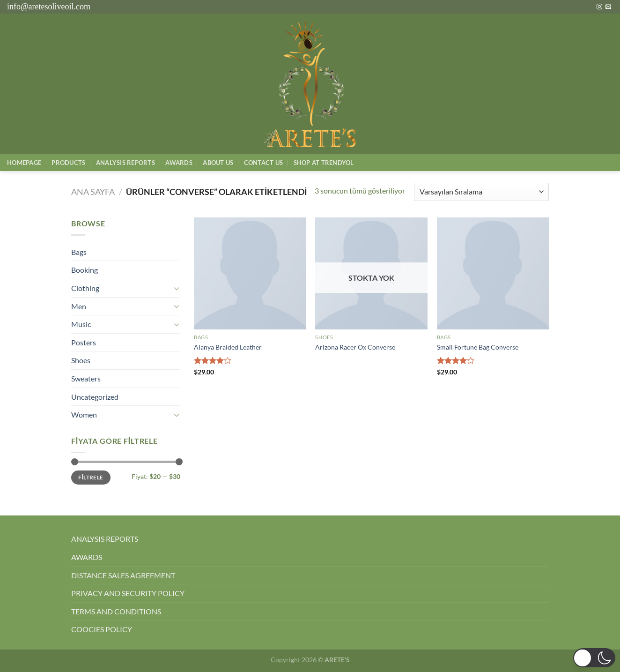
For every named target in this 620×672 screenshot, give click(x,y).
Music (81, 324)
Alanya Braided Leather (228, 347)
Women (84, 414)
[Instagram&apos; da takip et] (599, 7)
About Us (218, 163)
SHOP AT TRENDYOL (324, 163)
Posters (84, 342)
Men (79, 306)
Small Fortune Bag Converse (478, 347)
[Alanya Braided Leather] (250, 274)
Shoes (81, 360)
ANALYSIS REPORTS (105, 539)
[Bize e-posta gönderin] (608, 7)
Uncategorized (95, 397)
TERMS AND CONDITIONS (116, 611)
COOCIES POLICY (102, 629)
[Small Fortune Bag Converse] (493, 274)
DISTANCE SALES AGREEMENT (123, 575)
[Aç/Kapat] (177, 288)
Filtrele (91, 477)
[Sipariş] (481, 192)
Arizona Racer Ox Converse (355, 347)
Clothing (85, 288)
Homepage (24, 163)
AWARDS (87, 557)
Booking (85, 270)
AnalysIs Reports (125, 163)
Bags (79, 252)
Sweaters (86, 378)
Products (68, 163)
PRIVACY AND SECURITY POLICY (128, 593)
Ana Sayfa (93, 192)
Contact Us (264, 163)
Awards (179, 163)
